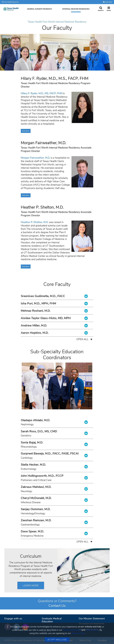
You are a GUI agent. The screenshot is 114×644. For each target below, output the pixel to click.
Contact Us (57, 606)
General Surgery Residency (40, 9)
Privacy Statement (72, 630)
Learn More (31, 586)
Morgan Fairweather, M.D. (35, 158)
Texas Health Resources (10, 2)
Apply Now (108, 2)
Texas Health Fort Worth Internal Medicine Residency (57, 22)
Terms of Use (92, 630)
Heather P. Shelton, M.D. (35, 222)
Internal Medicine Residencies (76, 9)
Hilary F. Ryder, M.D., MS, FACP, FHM (42, 93)
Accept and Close (57, 640)
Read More (26, 131)
